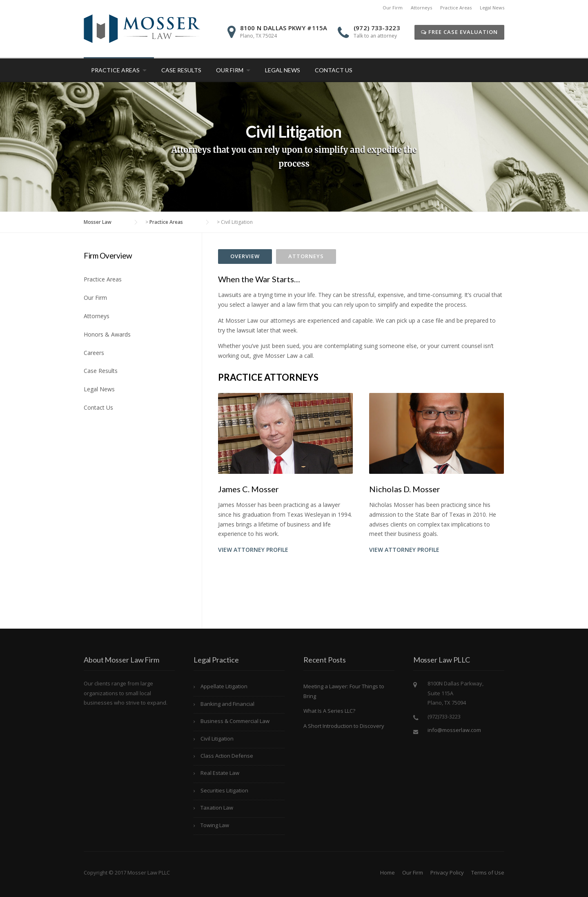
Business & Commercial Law (235, 721)
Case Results (181, 70)
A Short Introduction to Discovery (344, 726)
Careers (94, 353)
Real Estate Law (220, 773)
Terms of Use (488, 872)
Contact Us (334, 70)
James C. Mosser (248, 489)
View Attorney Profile (253, 550)
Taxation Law (217, 808)
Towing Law (215, 825)
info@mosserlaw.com (454, 730)
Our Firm (393, 8)
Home (388, 872)
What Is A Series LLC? (329, 711)
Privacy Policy (447, 872)
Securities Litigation (224, 790)
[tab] (245, 257)
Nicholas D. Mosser (405, 489)
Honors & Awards (107, 334)
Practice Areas (456, 8)
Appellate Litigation (224, 686)
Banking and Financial (227, 704)
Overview (245, 256)
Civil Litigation (217, 739)
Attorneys (421, 8)
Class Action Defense (227, 756)
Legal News (492, 8)
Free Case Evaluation (459, 32)
